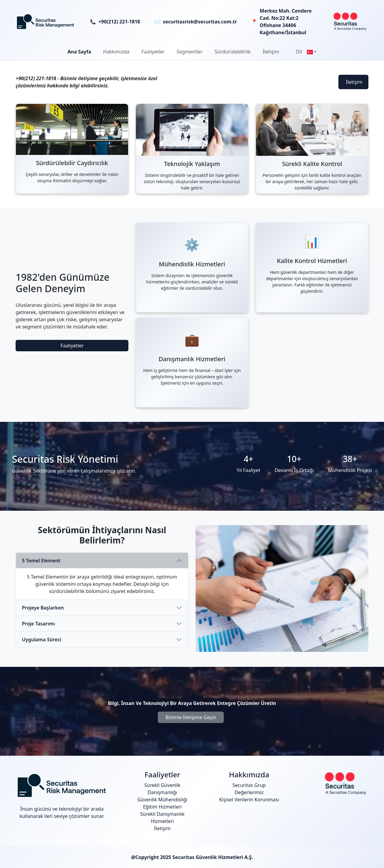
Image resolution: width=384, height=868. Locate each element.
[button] (116, 52)
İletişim (354, 82)
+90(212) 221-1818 (119, 22)
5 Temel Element (41, 561)
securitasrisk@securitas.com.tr (200, 22)
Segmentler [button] (189, 52)
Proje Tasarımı (38, 624)
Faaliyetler (72, 346)
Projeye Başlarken (43, 608)
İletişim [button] (271, 52)
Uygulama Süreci (42, 640)
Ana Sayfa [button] (79, 52)
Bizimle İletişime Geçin (191, 717)
